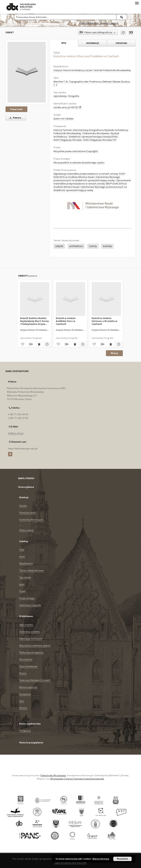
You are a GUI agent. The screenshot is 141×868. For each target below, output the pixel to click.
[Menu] (137, 3)
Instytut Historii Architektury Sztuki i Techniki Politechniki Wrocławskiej (92, 70)
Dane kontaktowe (28, 666)
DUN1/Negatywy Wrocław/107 (100, 140)
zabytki (59, 246)
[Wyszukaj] (122, 17)
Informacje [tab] (93, 43)
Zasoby (23, 506)
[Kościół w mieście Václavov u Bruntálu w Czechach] (106, 299)
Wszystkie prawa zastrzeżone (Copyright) (76, 151)
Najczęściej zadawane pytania (35, 645)
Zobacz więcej (27, 530)
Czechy (93, 246)
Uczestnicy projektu (29, 632)
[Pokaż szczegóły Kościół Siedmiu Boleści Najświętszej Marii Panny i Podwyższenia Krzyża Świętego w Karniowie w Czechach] (47, 344)
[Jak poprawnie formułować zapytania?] (125, 23)
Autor (22, 556)
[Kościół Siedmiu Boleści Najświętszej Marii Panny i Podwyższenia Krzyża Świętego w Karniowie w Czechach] (35, 299)
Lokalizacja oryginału (30, 605)
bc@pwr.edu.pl (16, 433)
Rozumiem (123, 859)
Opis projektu (26, 625)
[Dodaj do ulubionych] (123, 32)
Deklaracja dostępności (31, 652)
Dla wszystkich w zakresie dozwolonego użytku (79, 163)
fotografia (74, 96)
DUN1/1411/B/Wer (64, 119)
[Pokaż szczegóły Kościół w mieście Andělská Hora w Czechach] (82, 344)
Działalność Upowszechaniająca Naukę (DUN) (93, 137)
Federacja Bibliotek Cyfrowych (35, 680)
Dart (22, 701)
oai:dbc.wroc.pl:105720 (67, 107)
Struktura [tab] (121, 43)
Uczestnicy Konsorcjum (31, 519)
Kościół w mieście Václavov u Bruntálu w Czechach (104, 321)
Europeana (25, 694)
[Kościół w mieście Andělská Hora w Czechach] (70, 299)
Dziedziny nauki (27, 513)
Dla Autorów (26, 659)
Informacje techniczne (31, 638)
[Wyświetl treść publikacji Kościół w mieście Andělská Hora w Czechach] (75, 344)
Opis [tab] (64, 43)
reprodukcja (60, 96)
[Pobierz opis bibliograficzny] (30, 344)
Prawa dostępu (27, 598)
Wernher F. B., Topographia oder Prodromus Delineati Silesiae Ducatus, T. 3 (92, 83)
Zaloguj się (25, 730)
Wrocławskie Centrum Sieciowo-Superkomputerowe (77, 779)
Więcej (114, 353)
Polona (23, 673)
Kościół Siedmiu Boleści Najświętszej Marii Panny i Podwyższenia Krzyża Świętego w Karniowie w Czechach (34, 321)
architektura (76, 246)
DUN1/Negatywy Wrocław (68, 140)
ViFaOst (23, 708)
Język (22, 584)
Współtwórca (26, 563)
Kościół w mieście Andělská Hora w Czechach (66, 321)
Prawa (23, 591)
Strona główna (26, 487)
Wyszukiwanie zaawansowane (100, 23)
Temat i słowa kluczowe (32, 570)
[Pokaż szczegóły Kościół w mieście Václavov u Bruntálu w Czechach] (118, 344)
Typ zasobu (25, 577)
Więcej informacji (101, 859)
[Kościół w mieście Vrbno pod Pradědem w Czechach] (27, 72)
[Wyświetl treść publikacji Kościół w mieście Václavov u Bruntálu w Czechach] (111, 344)
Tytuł (22, 549)
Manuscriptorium (28, 687)
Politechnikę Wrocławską (53, 775)
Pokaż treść (16, 109)
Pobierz (15, 118)
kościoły (107, 246)
